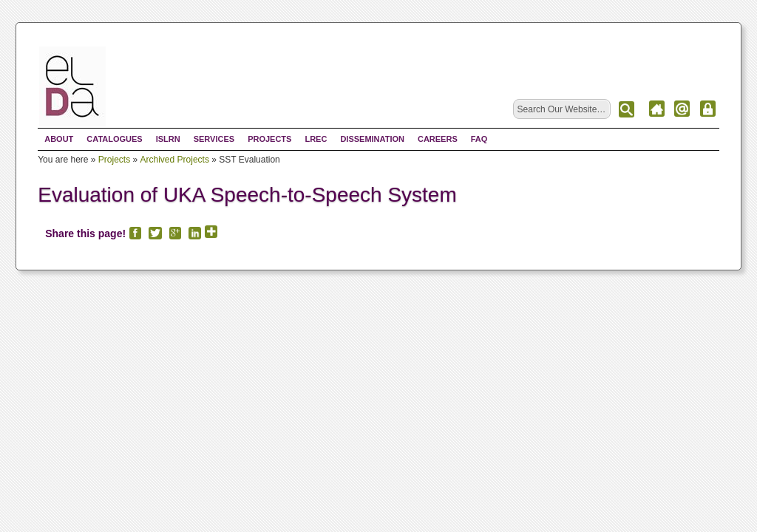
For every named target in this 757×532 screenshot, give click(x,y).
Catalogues (114, 139)
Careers (438, 139)
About (59, 139)
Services (214, 139)
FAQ (479, 139)
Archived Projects (175, 160)
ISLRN (168, 139)
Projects (269, 139)
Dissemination (372, 139)
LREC (316, 139)
